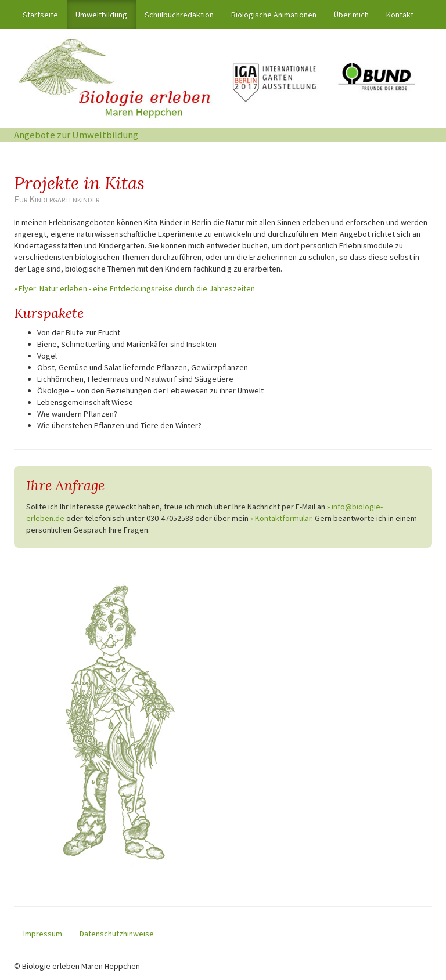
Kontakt (400, 15)
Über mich (351, 15)
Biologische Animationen (274, 15)
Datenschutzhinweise (117, 934)
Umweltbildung (101, 15)
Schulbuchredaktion (179, 15)
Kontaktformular (283, 518)
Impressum (43, 934)
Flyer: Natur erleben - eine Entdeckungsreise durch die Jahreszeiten (137, 288)
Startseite (45, 14)
